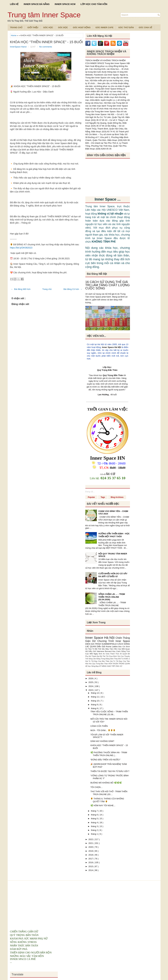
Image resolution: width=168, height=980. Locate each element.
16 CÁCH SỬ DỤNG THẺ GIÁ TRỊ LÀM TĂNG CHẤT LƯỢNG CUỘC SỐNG (108, 285)
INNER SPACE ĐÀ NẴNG (37, 4)
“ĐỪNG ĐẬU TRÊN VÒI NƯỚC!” (105, 760)
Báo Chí (122, 646)
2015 (91, 866)
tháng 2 (95, 830)
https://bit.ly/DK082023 (21, 248)
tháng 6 (95, 815)
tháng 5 (95, 819)
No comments (46, 47)
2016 (91, 862)
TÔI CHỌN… (97, 787)
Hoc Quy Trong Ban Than (99, 664)
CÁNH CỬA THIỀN (99, 726)
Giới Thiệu (33, 27)
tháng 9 (95, 705)
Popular (91, 497)
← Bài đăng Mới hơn (21, 289)
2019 (91, 851)
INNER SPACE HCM (65, 4)
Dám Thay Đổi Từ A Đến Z (120, 659)
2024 (91, 686)
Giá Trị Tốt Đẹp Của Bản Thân (98, 661)
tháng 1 (95, 834)
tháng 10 (95, 701)
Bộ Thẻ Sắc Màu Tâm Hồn (107, 649)
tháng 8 (95, 708)
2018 (91, 855)
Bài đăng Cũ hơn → (73, 289)
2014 (91, 870)
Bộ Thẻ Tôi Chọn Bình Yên (110, 656)
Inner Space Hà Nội (112, 347)
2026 (91, 678)
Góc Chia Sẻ (145, 27)
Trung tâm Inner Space (44, 15)
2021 (91, 843)
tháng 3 (95, 826)
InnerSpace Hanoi (19, 47)
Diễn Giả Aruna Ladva (108, 646)
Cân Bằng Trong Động (102, 659)
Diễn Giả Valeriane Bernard (100, 651)
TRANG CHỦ (16, 27)
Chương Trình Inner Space (114, 641)
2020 (91, 847)
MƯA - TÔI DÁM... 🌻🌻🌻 (103, 730)
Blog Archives (117, 497)
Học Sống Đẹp (94, 666)
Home (14, 35)
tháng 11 (95, 697)
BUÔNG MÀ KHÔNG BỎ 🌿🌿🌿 (106, 783)
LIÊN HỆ (14, 4)
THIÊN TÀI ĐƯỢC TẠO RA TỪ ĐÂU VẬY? (110, 771)
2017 (91, 859)
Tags (103, 497)
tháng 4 (95, 823)
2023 (91, 690)
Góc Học (48, 27)
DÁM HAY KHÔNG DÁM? (102, 741)
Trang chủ (47, 289)
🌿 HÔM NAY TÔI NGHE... (103, 805)
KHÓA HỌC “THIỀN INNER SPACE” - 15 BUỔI (46, 42)
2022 (91, 839)
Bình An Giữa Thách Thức (109, 654)
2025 (91, 682)
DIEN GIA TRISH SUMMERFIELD (101, 644)
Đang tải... (90, 492)
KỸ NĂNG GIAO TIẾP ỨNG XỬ (111, 666)
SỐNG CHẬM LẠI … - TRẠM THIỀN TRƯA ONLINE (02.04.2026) (112, 597)
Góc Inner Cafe (105, 27)
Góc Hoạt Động (82, 27)
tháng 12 (95, 693)
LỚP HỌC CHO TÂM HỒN (94, 4)
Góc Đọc (63, 27)
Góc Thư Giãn (126, 27)
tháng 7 (95, 811)
